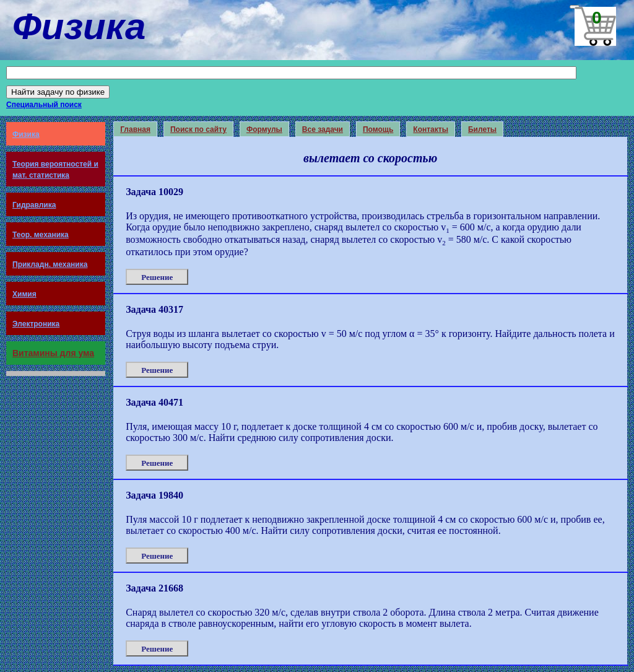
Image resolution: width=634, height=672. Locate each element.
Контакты (431, 129)
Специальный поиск (44, 105)
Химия (24, 294)
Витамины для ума (53, 353)
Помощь (378, 129)
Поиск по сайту (198, 129)
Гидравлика (34, 205)
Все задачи (323, 129)
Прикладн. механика (50, 264)
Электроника (36, 324)
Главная (135, 129)
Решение (157, 277)
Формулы (264, 129)
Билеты (482, 129)
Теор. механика (41, 235)
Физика (26, 134)
